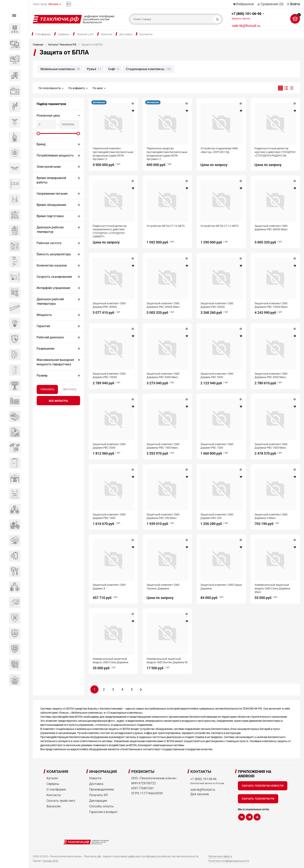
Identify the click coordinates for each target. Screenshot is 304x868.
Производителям (101, 789)
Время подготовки (50, 216)
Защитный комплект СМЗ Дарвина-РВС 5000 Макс (163, 375)
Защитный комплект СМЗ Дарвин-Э (109, 587)
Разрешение (45, 349)
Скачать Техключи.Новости (263, 786)
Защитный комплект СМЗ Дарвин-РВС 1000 (109, 516)
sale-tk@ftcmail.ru (246, 26)
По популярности (50, 88)
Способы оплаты (101, 806)
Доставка (126, 34)
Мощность (44, 315)
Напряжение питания (52, 194)
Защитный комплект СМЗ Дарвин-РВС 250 (217, 516)
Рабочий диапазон (50, 337)
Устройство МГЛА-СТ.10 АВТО (166, 226)
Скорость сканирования (54, 277)
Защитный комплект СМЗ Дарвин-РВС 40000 (109, 305)
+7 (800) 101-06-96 (246, 16)
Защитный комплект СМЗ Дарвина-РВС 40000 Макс (271, 228)
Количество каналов (52, 265)
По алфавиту (77, 88)
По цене (98, 88)
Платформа (43, 34)
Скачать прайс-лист (61, 801)
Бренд (41, 144)
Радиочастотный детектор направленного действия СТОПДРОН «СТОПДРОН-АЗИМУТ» (110, 231)
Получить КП (85, 34)
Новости (107, 34)
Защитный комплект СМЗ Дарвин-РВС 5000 (217, 375)
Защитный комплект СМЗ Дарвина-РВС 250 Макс (163, 516)
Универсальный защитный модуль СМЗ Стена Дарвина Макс (272, 588)
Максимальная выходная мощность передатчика (55, 362)
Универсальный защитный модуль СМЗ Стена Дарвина (111, 661)
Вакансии (54, 806)
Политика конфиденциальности (228, 861)
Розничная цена (48, 116)
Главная (38, 45)
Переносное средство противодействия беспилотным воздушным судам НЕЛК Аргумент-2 (167, 154)
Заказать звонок (241, 19)
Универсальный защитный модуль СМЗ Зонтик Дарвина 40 (167, 661)
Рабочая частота (49, 243)
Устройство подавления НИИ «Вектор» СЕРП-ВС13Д (219, 150)
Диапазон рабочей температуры (50, 301)
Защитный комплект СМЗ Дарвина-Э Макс (271, 516)
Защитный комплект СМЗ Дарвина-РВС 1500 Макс (163, 446)
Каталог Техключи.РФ (62, 45)
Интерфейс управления (53, 288)
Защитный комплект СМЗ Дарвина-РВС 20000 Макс (163, 305)
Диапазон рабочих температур (50, 230)
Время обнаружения (51, 205)
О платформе (56, 789)
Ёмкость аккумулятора (54, 254)
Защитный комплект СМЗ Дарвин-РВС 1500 (217, 446)
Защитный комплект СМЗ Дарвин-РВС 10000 (109, 375)
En (69, 4)
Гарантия (43, 326)
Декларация (99, 102)
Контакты (146, 34)
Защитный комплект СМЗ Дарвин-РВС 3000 (109, 446)
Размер (42, 376)
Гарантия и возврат (103, 812)
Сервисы (64, 34)
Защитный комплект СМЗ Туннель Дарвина (163, 587)
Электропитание (49, 167)
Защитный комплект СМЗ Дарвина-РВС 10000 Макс (271, 305)
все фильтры (58, 401)
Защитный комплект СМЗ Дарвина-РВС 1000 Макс (271, 446)
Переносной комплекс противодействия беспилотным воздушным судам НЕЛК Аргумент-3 (113, 154)
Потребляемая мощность (55, 155)
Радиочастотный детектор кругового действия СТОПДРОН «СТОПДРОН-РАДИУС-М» (275, 152)
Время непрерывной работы (51, 180)
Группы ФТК (50, 861)
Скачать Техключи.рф (258, 799)
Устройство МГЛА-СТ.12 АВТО (220, 226)
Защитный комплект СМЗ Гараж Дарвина (221, 587)
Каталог (52, 778)
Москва (53, 4)
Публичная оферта (220, 856)
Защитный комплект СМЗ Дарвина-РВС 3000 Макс (271, 375)
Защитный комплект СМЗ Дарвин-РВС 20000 (217, 305)
